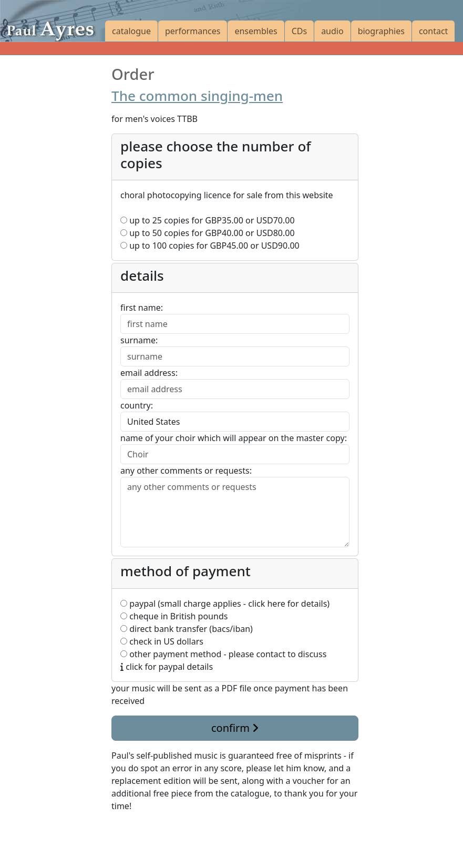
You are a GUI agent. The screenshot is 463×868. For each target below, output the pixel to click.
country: (137, 405)
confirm (235, 728)
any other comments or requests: (186, 471)
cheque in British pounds (174, 616)
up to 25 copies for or (208, 220)
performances (193, 31)
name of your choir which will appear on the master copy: (234, 438)
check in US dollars (162, 641)
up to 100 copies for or (210, 246)
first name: (142, 308)
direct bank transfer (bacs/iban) (187, 629)
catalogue (131, 31)
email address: (149, 373)
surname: (139, 340)
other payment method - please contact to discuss (223, 654)
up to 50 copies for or (208, 233)
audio (332, 31)
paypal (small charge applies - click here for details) (225, 604)
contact (433, 31)
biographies (381, 31)
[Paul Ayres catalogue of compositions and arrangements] (53, 21)
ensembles (256, 31)
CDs (299, 31)
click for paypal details (167, 667)
